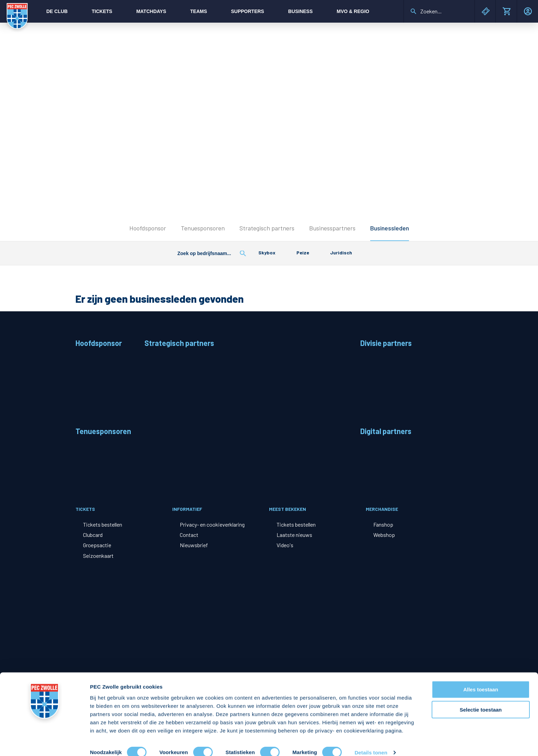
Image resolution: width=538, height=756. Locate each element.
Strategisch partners (267, 228)
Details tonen (371, 742)
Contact (189, 535)
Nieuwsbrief (194, 545)
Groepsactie (97, 545)
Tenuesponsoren (203, 228)
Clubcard (93, 535)
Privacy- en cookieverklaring (212, 524)
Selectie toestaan (481, 700)
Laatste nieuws (294, 535)
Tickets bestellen (103, 524)
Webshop (384, 535)
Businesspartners (332, 228)
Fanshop (383, 524)
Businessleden (390, 228)
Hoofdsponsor (148, 228)
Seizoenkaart (98, 556)
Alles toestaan (481, 679)
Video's (285, 545)
